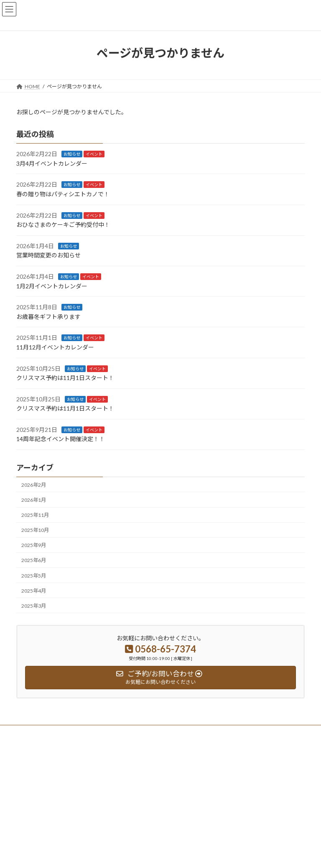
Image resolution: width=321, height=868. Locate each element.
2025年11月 (35, 515)
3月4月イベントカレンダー (52, 163)
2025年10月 (35, 530)
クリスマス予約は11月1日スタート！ (65, 378)
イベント (94, 154)
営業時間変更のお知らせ (48, 255)
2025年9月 (34, 545)
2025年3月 (34, 606)
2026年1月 (34, 500)
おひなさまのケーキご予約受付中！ (63, 225)
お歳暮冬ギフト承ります (48, 317)
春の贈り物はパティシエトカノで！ (63, 194)
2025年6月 (34, 560)
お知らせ (72, 154)
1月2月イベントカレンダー (52, 286)
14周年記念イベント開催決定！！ (61, 439)
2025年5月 (34, 575)
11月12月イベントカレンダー (55, 347)
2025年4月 (34, 590)
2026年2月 (34, 485)
